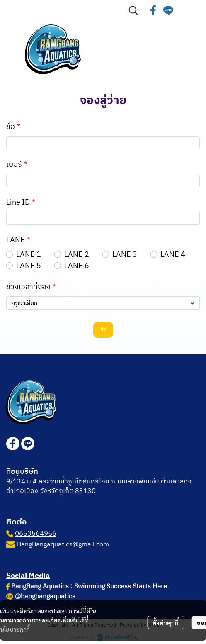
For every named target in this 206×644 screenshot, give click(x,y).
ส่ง (103, 330)
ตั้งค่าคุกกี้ (166, 622)
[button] (133, 10)
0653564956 (36, 534)
